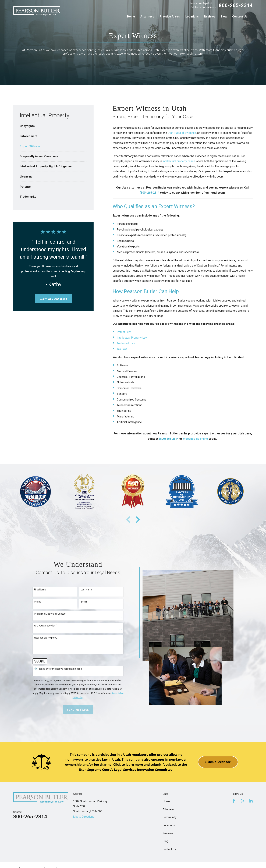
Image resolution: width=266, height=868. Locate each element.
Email (84, 602)
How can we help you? (46, 638)
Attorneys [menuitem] (147, 17)
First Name (40, 590)
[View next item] (138, 520)
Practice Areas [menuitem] (170, 17)
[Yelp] (242, 801)
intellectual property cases (179, 161)
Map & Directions (84, 817)
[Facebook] (234, 801)
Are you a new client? (46, 626)
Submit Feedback (218, 762)
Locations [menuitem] (192, 17)
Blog (165, 841)
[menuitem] (54, 126)
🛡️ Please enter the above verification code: (58, 669)
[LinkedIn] (251, 801)
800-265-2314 (236, 6)
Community (170, 817)
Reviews (168, 833)
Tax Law (122, 349)
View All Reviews (54, 299)
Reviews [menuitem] (210, 17)
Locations (169, 825)
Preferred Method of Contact (50, 614)
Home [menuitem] (131, 17)
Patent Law (124, 332)
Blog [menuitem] (224, 17)
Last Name (87, 590)
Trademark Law (126, 343)
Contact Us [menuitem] (240, 17)
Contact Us (169, 849)
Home (166, 801)
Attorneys (169, 809)
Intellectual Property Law (132, 338)
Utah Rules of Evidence (182, 133)
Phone (38, 602)
